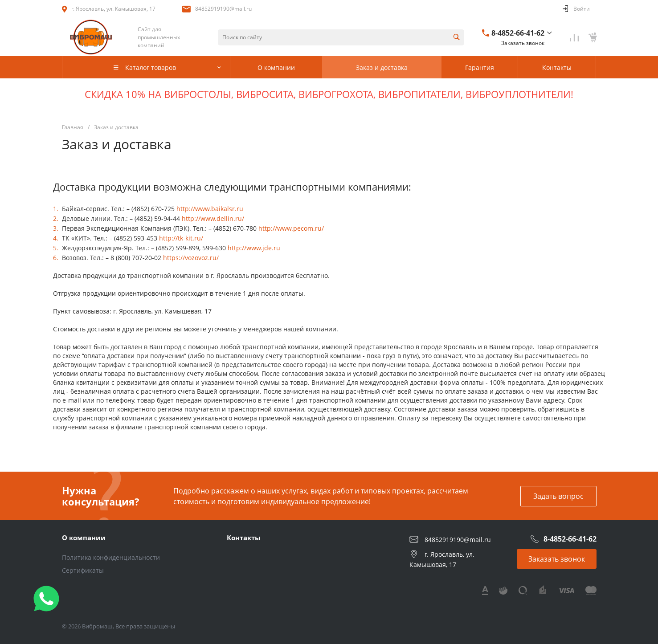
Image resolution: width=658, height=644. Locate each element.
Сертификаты (83, 570)
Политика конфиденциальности (111, 557)
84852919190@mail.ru (223, 9)
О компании (84, 538)
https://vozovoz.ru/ (191, 258)
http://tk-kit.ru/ (181, 238)
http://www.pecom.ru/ (291, 228)
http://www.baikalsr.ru (210, 209)
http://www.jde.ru (254, 248)
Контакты (244, 538)
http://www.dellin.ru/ (213, 218)
